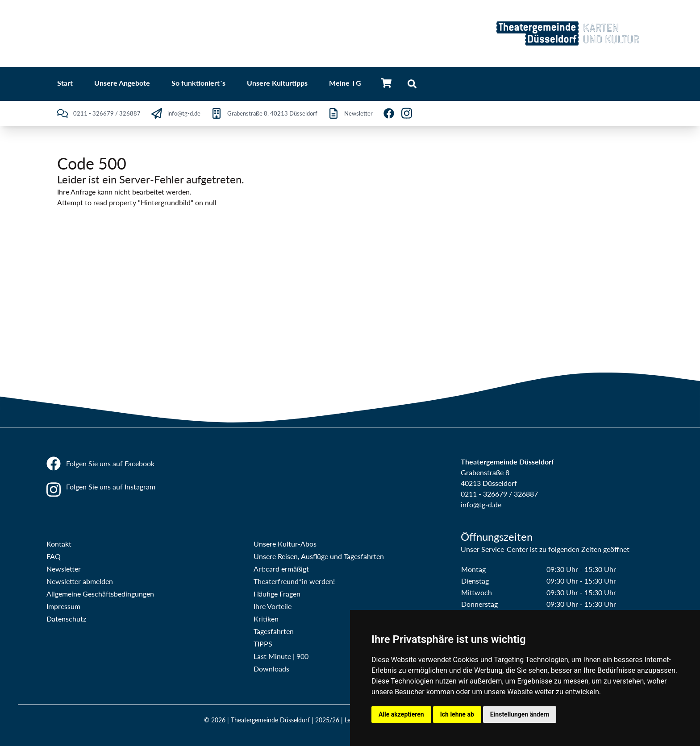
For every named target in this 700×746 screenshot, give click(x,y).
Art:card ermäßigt (281, 569)
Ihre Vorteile (273, 606)
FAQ (54, 556)
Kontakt (59, 544)
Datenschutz (66, 619)
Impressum (63, 606)
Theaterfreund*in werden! (294, 581)
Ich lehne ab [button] (457, 714)
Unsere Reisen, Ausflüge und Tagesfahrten (319, 556)
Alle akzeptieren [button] (401, 714)
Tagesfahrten (274, 631)
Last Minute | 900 (281, 656)
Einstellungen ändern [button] (520, 714)
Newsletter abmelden (80, 581)
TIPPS (263, 644)
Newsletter (64, 569)
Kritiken (266, 619)
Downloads (271, 669)
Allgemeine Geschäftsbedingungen (100, 594)
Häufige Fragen (277, 594)
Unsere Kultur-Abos (285, 544)
